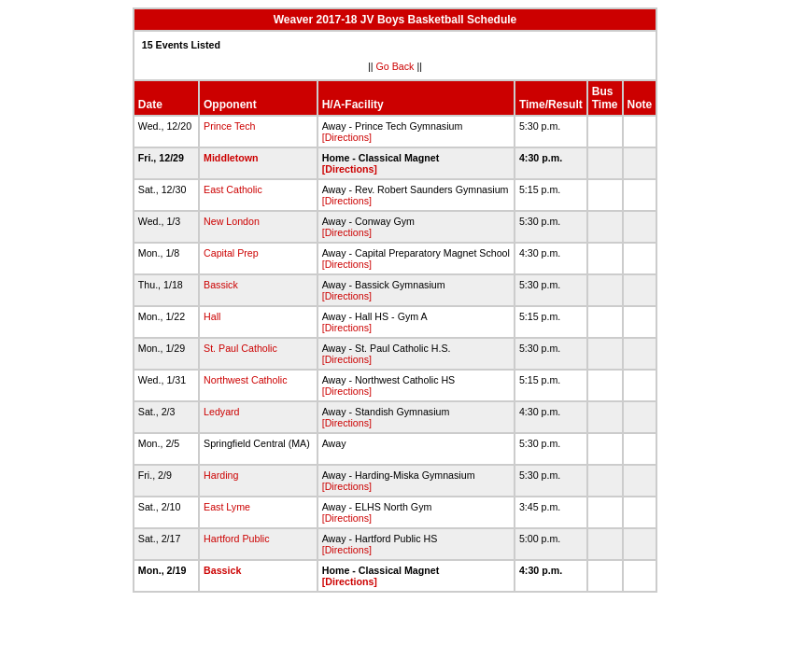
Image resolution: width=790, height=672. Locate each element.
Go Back (395, 66)
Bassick (221, 285)
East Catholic (233, 189)
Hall (212, 316)
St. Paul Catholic (240, 348)
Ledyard (222, 412)
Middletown (231, 158)
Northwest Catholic (245, 380)
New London (232, 221)
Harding (221, 475)
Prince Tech (229, 126)
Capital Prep (231, 253)
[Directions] (347, 137)
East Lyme (227, 507)
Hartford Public (236, 539)
